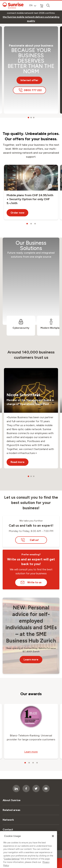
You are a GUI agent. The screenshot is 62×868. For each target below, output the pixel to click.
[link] (31, 19)
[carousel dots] (28, 118)
